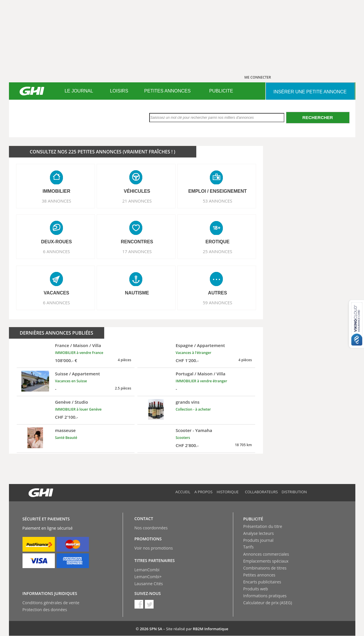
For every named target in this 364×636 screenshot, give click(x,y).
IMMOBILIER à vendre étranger (201, 381)
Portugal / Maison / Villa (201, 374)
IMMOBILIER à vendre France (79, 353)
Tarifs (249, 547)
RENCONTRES (137, 242)
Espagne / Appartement (200, 345)
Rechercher (318, 117)
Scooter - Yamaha (194, 430)
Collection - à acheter (193, 409)
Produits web (256, 589)
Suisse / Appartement (78, 374)
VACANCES (56, 293)
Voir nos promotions (154, 548)
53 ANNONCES (217, 201)
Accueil (183, 492)
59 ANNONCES (217, 303)
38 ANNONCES (56, 201)
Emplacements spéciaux (266, 561)
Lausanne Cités (149, 584)
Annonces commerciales (266, 554)
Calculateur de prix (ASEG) (268, 603)
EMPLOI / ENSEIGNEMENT (218, 191)
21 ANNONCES (137, 201)
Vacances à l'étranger (194, 353)
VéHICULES (137, 191)
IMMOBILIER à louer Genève (79, 409)
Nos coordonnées (151, 528)
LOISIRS (119, 91)
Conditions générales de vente (51, 603)
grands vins (188, 402)
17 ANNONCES (137, 251)
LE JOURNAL (79, 91)
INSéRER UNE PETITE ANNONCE (310, 92)
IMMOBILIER (57, 191)
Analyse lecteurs (259, 533)
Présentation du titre (263, 526)
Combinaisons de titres (265, 568)
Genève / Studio (72, 402)
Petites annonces (259, 575)
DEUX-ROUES (56, 242)
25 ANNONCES (217, 251)
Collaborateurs (262, 492)
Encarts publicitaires (262, 582)
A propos (204, 492)
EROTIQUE (218, 242)
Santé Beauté (66, 438)
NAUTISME (137, 293)
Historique (228, 492)
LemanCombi (147, 570)
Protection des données (45, 610)
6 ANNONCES (57, 251)
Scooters (183, 438)
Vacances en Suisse (71, 381)
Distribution (294, 492)
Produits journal (258, 540)
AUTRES (218, 293)
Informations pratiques (265, 596)
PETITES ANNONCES (168, 91)
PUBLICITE (221, 91)
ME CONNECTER (258, 77)
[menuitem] (79, 91)
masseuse (66, 430)
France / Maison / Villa (78, 345)
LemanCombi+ (148, 577)
